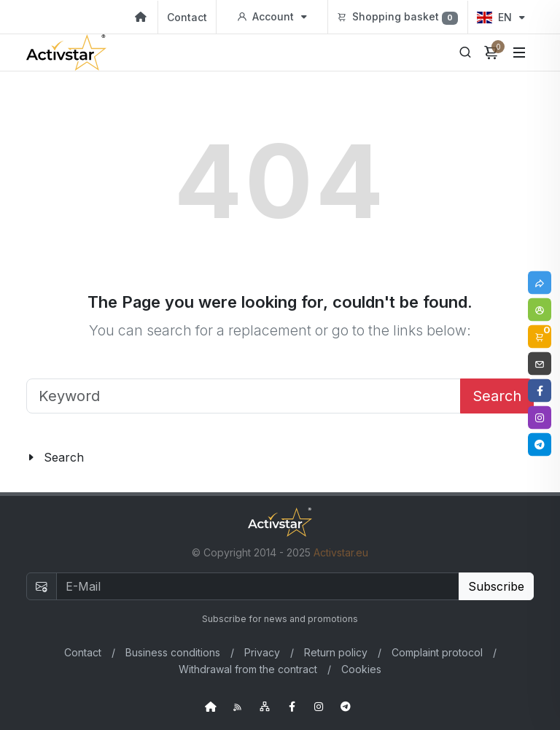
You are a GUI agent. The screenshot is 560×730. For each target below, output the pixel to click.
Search (497, 396)
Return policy (336, 652)
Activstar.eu (341, 552)
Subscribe (496, 586)
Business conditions (173, 652)
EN (501, 17)
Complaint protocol (437, 652)
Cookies (361, 669)
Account (272, 17)
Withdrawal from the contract (248, 669)
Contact (187, 17)
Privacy (262, 652)
